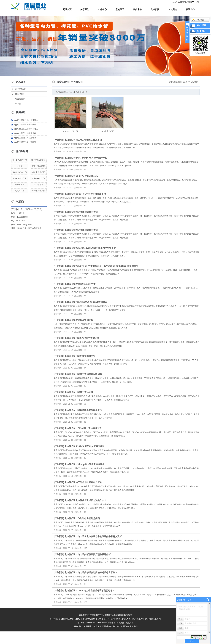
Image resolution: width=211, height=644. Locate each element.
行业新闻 (59, 140)
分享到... (201, 31)
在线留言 (173, 9)
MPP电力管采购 (38, 191)
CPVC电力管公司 (71, 131)
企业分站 (176, 2)
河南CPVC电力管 (20, 172)
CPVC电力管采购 (38, 160)
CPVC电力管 (20, 89)
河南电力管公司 (141, 619)
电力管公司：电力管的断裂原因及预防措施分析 (88, 554)
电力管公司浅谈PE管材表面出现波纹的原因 (86, 302)
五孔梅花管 (38, 185)
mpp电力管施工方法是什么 (25, 138)
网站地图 (185, 2)
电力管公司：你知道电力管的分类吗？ (83, 518)
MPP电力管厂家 (20, 178)
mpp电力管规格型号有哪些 (25, 142)
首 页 (185, 82)
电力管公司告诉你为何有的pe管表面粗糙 (84, 446)
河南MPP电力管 (38, 178)
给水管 (18, 104)
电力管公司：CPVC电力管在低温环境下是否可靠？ (90, 591)
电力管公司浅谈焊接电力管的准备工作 (83, 410)
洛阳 (100, 626)
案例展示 (120, 9)
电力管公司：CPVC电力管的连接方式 (83, 428)
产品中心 (102, 9)
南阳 (132, 626)
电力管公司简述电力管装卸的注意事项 (83, 140)
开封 (104, 626)
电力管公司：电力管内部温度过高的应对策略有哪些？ (91, 572)
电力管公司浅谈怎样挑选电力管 (80, 356)
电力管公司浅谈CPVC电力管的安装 (82, 338)
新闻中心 (138, 9)
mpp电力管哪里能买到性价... (26, 125)
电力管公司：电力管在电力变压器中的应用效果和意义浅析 (93, 536)
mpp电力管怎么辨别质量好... (26, 133)
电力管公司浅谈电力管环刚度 (79, 392)
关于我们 (85, 9)
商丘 (119, 626)
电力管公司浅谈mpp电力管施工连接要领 (84, 464)
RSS (192, 2)
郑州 (123, 626)
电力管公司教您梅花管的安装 (79, 320)
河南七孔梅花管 (38, 166)
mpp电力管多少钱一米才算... (26, 120)
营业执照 (155, 9)
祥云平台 (112, 623)
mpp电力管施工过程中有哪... (26, 129)
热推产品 (77, 626)
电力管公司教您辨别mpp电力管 (80, 284)
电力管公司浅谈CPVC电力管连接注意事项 (85, 194)
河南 (127, 626)
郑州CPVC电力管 (20, 160)
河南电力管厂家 (128, 619)
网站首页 (67, 9)
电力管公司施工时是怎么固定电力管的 (83, 482)
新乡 (95, 626)
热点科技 (130, 623)
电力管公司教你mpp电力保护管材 (81, 212)
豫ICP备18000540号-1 (87, 623)
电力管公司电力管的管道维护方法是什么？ (85, 500)
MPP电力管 (20, 94)
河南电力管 (20, 185)
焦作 (136, 626)
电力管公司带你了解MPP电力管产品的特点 (86, 158)
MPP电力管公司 (38, 172)
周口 (114, 626)
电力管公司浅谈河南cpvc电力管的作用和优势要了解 (90, 248)
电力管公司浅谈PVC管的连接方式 (81, 176)
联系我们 (190, 9)
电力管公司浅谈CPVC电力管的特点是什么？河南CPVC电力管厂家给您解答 (101, 266)
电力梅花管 (20, 99)
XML (198, 2)
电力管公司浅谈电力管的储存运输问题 (83, 374)
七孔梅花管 (20, 191)
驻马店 (109, 626)
